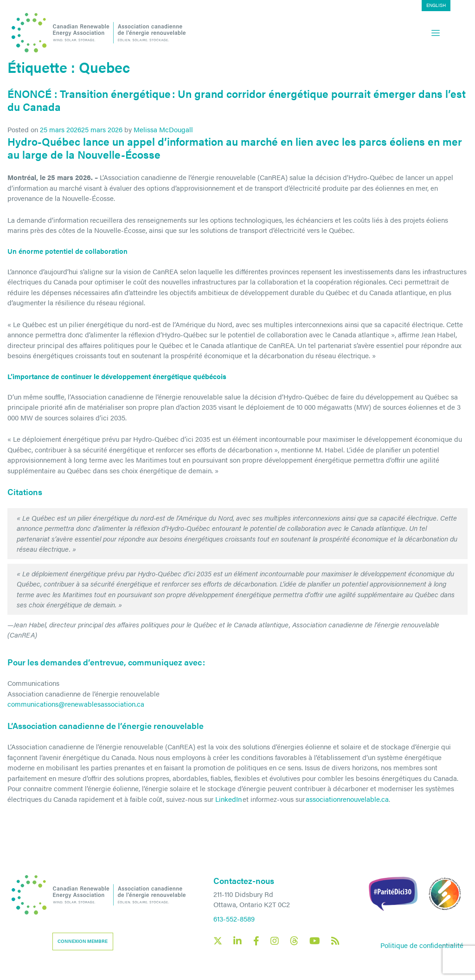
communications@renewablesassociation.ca (76, 704)
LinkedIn (228, 799)
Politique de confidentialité (422, 945)
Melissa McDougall (163, 129)
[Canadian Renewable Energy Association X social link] (218, 941)
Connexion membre (83, 941)
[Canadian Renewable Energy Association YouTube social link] (315, 941)
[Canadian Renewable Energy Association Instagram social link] (275, 941)
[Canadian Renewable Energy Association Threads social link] (294, 941)
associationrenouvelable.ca (347, 799)
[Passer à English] (456, 6)
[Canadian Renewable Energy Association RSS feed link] (335, 941)
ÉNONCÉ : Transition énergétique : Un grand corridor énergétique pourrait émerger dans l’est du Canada (237, 100)
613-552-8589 (234, 919)
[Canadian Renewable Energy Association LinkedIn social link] (237, 941)
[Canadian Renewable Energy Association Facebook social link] (256, 941)
